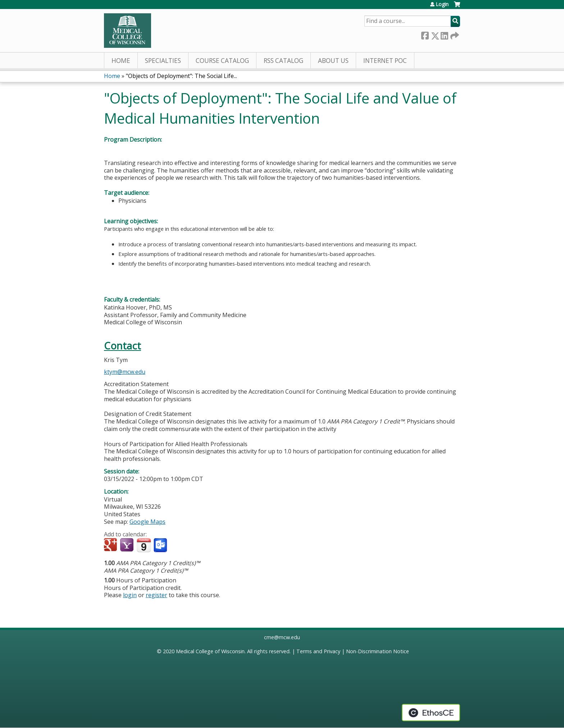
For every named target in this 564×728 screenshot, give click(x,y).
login (130, 595)
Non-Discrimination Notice (377, 651)
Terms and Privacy (318, 651)
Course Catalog (222, 61)
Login (442, 4)
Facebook (425, 34)
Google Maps (147, 522)
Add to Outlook (161, 545)
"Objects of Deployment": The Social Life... (181, 76)
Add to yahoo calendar (128, 545)
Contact (122, 346)
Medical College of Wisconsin (210, 651)
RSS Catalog (283, 61)
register (156, 595)
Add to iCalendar (144, 545)
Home (121, 61)
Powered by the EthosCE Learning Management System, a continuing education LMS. (431, 713)
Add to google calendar (111, 545)
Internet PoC (385, 61)
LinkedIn (444, 34)
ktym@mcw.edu (125, 372)
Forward (454, 34)
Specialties (163, 61)
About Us (333, 61)
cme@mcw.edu (282, 637)
